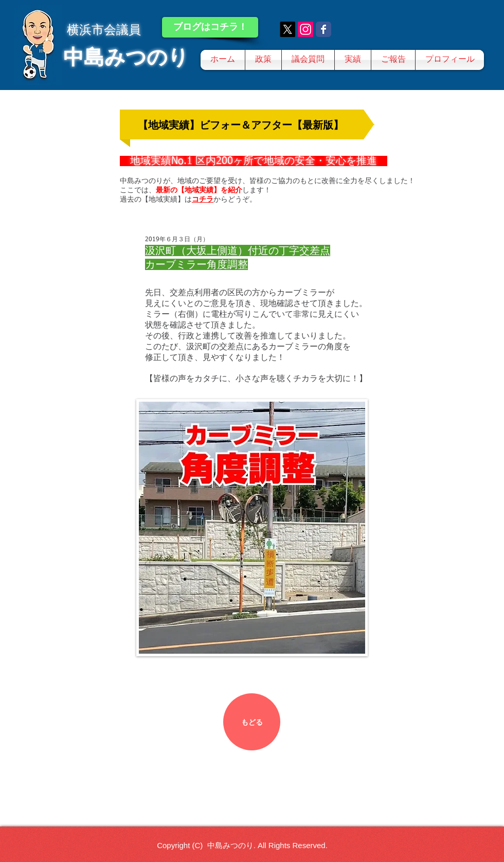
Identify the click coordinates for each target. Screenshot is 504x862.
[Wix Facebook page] (323, 29)
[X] (287, 29)
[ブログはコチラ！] (210, 27)
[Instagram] (305, 29)
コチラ (203, 199)
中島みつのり (126, 57)
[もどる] (252, 722)
